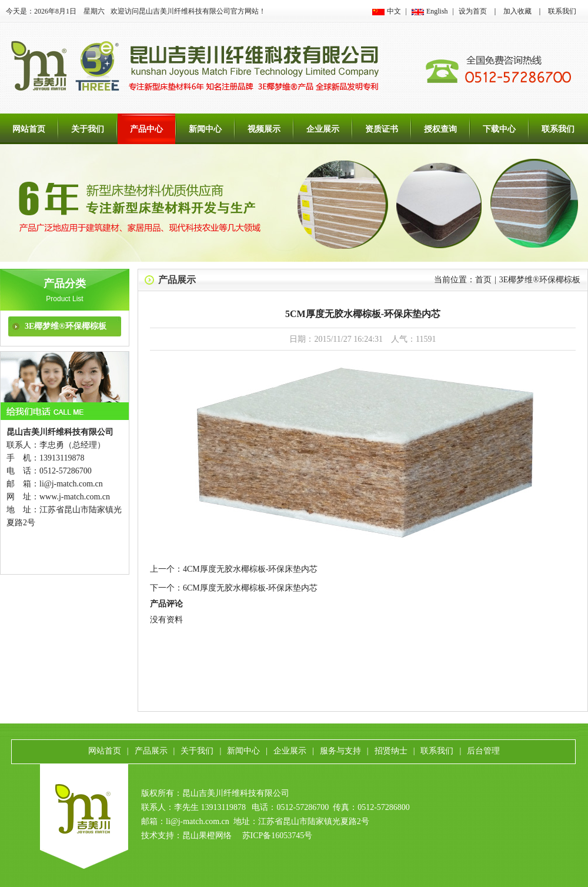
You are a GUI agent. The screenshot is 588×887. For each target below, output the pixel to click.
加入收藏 (517, 11)
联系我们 (562, 11)
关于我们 (88, 129)
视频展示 (264, 129)
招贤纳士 (391, 751)
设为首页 (473, 11)
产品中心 (146, 129)
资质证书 (382, 129)
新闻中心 (205, 129)
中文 (394, 11)
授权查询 (440, 129)
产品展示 (177, 280)
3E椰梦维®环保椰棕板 (66, 326)
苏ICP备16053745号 (278, 836)
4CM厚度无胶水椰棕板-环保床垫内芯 (250, 569)
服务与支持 (340, 751)
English (437, 11)
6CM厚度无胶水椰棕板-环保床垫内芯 (250, 588)
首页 (483, 280)
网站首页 (29, 129)
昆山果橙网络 (207, 836)
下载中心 (499, 129)
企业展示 (323, 129)
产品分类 (65, 284)
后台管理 (483, 751)
